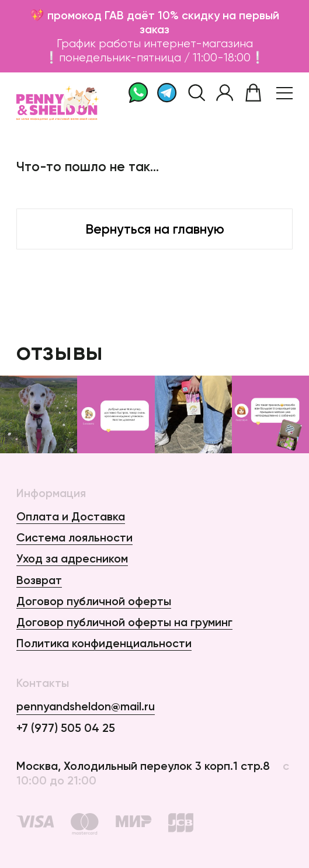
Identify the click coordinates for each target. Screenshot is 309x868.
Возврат (39, 580)
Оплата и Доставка (71, 516)
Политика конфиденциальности (104, 643)
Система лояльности (74, 537)
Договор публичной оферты (94, 601)
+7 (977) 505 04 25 (66, 728)
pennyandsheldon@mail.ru (86, 706)
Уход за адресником (72, 558)
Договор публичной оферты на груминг (124, 622)
